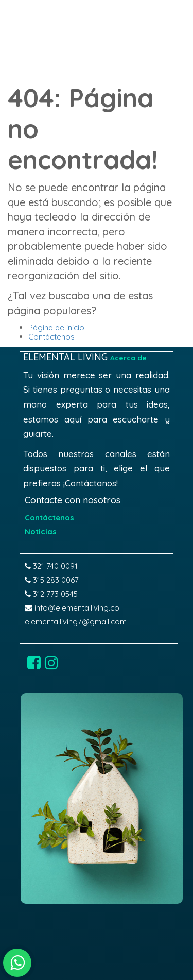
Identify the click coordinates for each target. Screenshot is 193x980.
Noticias (41, 531)
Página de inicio (56, 327)
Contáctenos (51, 337)
